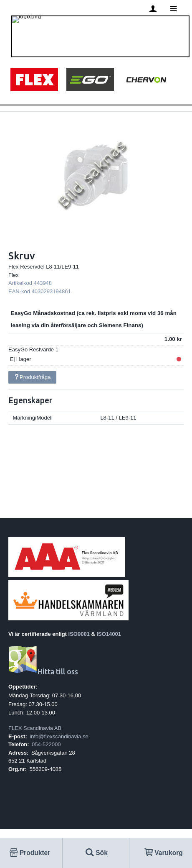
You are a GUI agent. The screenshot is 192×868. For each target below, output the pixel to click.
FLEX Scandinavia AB (35, 728)
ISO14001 (109, 634)
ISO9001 (79, 634)
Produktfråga (32, 377)
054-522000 (46, 744)
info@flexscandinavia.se (59, 736)
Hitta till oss (43, 672)
